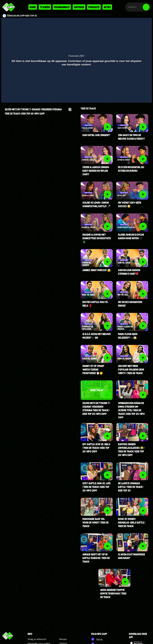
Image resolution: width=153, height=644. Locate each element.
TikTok (97, 639)
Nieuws (63, 639)
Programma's (62, 7)
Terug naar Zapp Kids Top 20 (22, 16)
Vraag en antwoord (37, 639)
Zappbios (79, 7)
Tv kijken (45, 7)
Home (33, 7)
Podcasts (94, 7)
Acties (107, 7)
